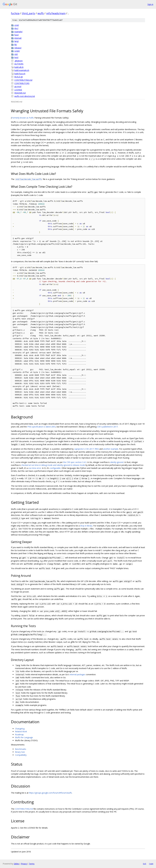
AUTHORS (19, 64)
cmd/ (17, 25)
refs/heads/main (56, 13)
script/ (17, 51)
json (151, 864)
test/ (16, 57)
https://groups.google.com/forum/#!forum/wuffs (50, 793)
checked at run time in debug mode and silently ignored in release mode (53, 465)
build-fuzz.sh (20, 74)
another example (111, 449)
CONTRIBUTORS (22, 83)
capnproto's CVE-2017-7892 (86, 449)
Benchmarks (21, 749)
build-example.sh (22, 70)
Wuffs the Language (24, 737)
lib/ (16, 44)
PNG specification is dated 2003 (41, 427)
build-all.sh (19, 67)
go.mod (18, 86)
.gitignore (18, 61)
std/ (16, 54)
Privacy (24, 864)
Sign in (150, 4)
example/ (18, 32)
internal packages (78, 674)
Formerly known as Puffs (23, 118)
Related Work (21, 731)
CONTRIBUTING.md (23, 80)
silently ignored (117, 462)
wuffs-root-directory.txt (25, 96)
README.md (20, 93)
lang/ (17, 41)
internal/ (18, 38)
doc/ (16, 28)
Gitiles (16, 864)
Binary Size (20, 752)
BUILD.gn (19, 77)
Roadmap (19, 735)
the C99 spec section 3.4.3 (75, 462)
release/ (18, 48)
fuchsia (15, 13)
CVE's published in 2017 (107, 427)
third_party (28, 13)
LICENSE (18, 90)
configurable (55, 468)
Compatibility (21, 755)
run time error (35, 468)
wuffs (41, 13)
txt (145, 864)
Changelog (20, 729)
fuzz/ (17, 35)
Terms (32, 864)
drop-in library (86, 526)
